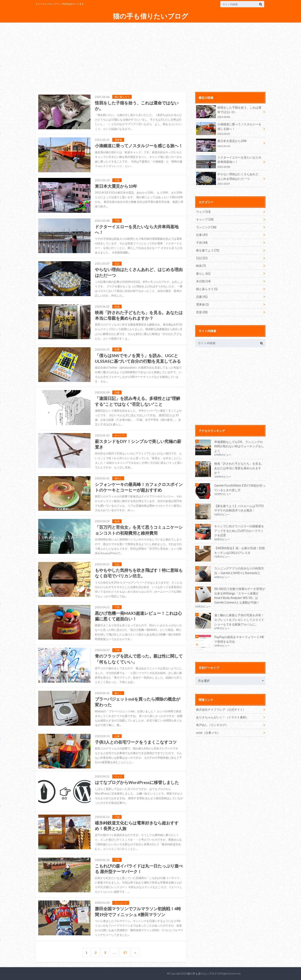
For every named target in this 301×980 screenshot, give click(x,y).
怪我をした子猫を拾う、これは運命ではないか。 (229, 112)
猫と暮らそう (207, 289)
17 (125, 953)
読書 (202, 297)
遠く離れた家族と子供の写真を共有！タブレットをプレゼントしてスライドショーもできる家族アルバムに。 (239, 620)
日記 (202, 258)
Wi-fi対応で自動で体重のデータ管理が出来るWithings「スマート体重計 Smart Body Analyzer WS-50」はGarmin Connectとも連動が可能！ (240, 596)
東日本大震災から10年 (229, 144)
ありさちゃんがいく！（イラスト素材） (222, 717)
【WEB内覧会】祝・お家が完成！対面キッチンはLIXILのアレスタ (240, 550)
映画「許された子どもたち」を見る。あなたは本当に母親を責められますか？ (239, 468)
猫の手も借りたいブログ (150, 16)
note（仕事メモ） (208, 733)
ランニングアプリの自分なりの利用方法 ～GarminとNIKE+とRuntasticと (239, 571)
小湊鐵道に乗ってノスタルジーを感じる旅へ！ (229, 129)
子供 (202, 243)
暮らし (203, 273)
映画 (201, 266)
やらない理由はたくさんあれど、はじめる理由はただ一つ (229, 179)
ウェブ (203, 212)
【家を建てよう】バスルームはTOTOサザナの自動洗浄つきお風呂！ (239, 508)
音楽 (202, 312)
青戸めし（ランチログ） (212, 725)
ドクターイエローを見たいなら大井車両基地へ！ (229, 162)
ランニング (206, 227)
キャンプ (205, 219)
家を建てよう (208, 250)
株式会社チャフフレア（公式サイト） (221, 709)
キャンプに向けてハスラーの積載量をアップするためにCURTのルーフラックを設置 (239, 531)
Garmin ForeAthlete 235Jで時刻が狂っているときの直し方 (240, 488)
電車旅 (202, 304)
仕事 (202, 235)
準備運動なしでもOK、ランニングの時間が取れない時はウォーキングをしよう (239, 446)
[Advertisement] (150, 55)
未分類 (203, 281)
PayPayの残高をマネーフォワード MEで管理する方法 (239, 639)
